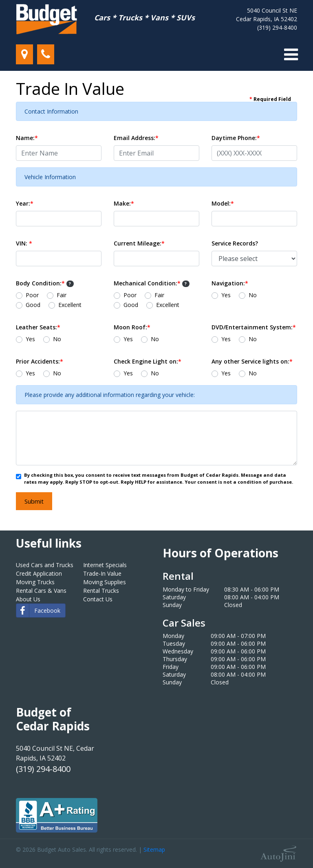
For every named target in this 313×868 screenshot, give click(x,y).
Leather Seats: (38, 327)
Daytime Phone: (236, 138)
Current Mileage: (139, 243)
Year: (25, 203)
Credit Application (39, 573)
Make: (124, 203)
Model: (223, 203)
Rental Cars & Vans (41, 591)
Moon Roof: (132, 327)
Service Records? (235, 243)
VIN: (24, 243)
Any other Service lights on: (252, 361)
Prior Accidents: (40, 361)
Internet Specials (105, 565)
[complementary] (289, 844)
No (253, 295)
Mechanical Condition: (152, 283)
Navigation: (230, 283)
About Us (28, 599)
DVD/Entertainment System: (254, 327)
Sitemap (154, 849)
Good (33, 305)
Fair (62, 295)
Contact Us (98, 599)
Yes (226, 295)
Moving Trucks (35, 582)
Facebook (38, 610)
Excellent (70, 305)
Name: (27, 138)
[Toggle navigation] (291, 55)
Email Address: (136, 138)
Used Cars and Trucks (45, 565)
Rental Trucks (101, 591)
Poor (32, 295)
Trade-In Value (102, 573)
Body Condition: (45, 283)
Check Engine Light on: (148, 361)
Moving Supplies (105, 582)
